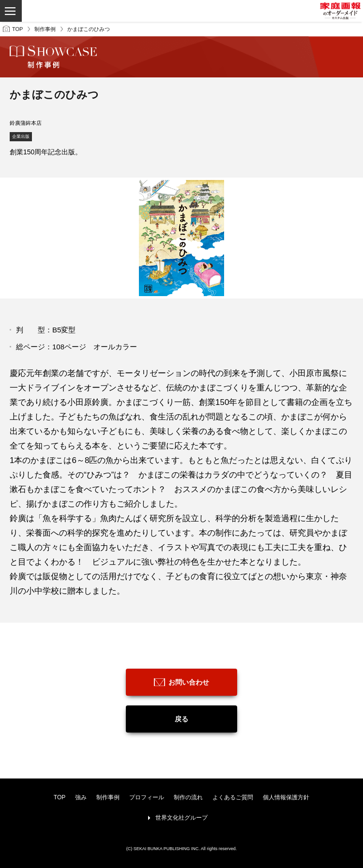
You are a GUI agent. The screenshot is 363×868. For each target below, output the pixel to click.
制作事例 (45, 29)
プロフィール (147, 797)
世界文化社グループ (181, 818)
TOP (17, 29)
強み (81, 797)
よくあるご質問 (233, 797)
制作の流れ (188, 797)
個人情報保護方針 (286, 797)
